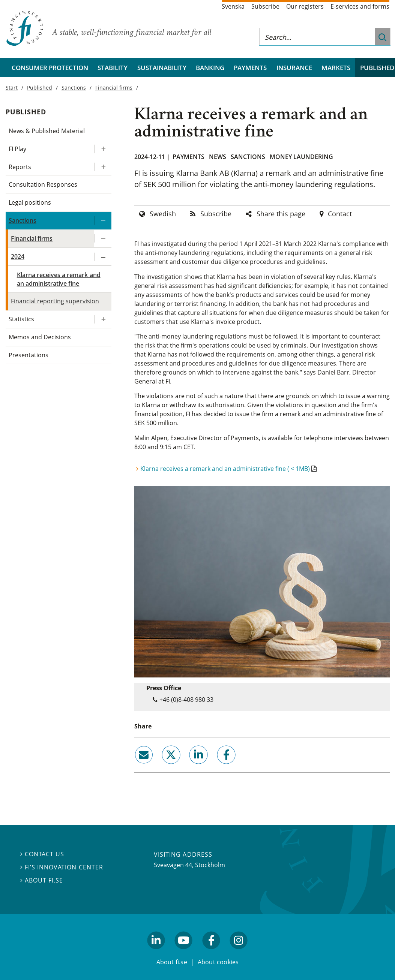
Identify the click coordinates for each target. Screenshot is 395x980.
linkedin (188, 767)
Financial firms (114, 88)
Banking (210, 68)
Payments (250, 68)
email (137, 767)
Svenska (233, 6)
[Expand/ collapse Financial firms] (103, 239)
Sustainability (162, 68)
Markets (336, 68)
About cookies (218, 962)
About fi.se (42, 880)
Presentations (29, 355)
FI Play (17, 149)
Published (40, 88)
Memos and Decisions (40, 337)
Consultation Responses (43, 184)
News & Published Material (47, 131)
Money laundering (301, 157)
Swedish (163, 214)
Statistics (21, 319)
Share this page (281, 214)
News (218, 157)
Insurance (294, 68)
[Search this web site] (317, 37)
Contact (340, 214)
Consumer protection (50, 68)
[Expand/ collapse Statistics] (103, 319)
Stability (113, 68)
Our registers (305, 6)
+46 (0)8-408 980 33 (186, 700)
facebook (218, 767)
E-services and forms (360, 6)
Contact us (42, 854)
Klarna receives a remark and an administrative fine (59, 279)
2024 (18, 256)
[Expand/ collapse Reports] (103, 167)
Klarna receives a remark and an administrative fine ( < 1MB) (225, 469)
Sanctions (248, 157)
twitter (161, 767)
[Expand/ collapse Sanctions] (103, 221)
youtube (184, 953)
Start (12, 88)
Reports (20, 167)
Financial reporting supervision (55, 301)
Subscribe (265, 6)
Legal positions (30, 202)
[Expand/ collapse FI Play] (103, 149)
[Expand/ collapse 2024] (103, 257)
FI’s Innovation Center (62, 867)
